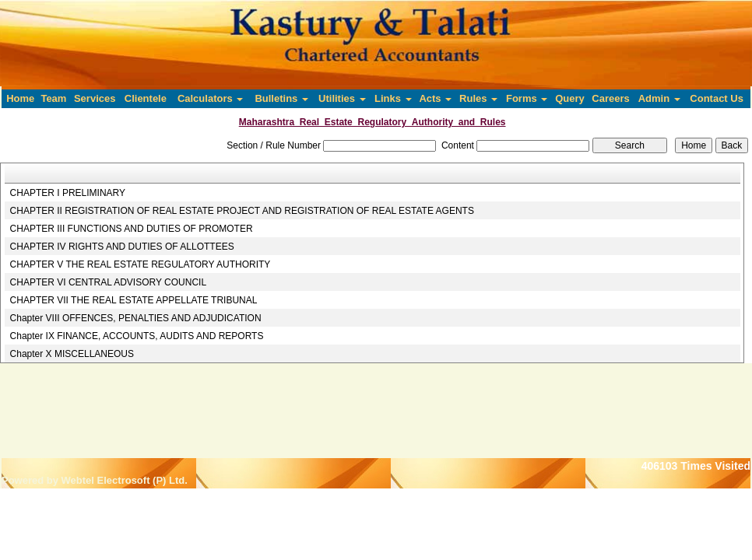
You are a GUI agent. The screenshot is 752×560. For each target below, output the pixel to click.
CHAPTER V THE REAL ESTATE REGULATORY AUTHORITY (141, 264)
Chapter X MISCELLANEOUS (72, 354)
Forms (527, 98)
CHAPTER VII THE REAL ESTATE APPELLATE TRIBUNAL (134, 300)
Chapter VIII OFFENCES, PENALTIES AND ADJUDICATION (136, 318)
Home (20, 98)
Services (95, 98)
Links (393, 98)
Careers (610, 98)
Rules (478, 98)
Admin (659, 98)
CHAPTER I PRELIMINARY (68, 193)
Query (570, 98)
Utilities (342, 98)
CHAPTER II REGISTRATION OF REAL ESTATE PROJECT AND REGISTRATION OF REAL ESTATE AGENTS (242, 211)
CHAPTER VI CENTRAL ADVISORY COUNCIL (109, 282)
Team (53, 98)
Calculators (210, 98)
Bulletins (281, 98)
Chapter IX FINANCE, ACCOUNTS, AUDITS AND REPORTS (137, 336)
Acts (435, 98)
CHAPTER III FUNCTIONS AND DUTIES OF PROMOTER (132, 229)
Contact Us (717, 98)
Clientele (146, 98)
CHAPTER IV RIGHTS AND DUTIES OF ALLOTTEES (122, 247)
